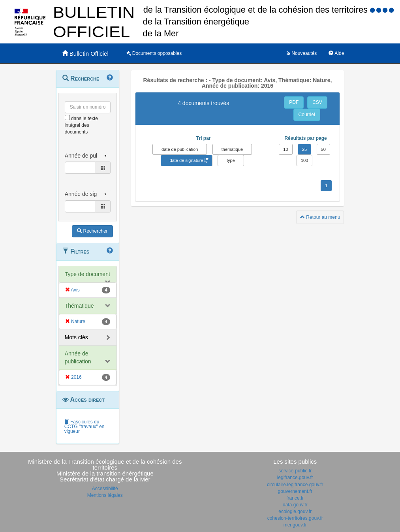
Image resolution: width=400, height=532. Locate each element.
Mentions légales (105, 495)
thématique (232, 149)
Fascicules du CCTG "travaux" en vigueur (85, 427)
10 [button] (285, 149)
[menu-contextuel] (67, 117)
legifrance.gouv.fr (295, 477)
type (231, 160)
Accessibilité (105, 489)
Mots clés (76, 337)
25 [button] (304, 149)
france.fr (295, 498)
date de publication (180, 149)
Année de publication (78, 357)
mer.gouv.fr (295, 525)
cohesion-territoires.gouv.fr (295, 518)
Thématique (79, 306)
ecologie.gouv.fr (295, 511)
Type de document (87, 274)
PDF (294, 102)
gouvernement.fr (295, 491)
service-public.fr (295, 471)
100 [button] (304, 160)
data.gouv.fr (295, 505)
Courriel (307, 115)
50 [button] (323, 149)
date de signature (187, 160)
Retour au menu (320, 217)
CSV (317, 102)
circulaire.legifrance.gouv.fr (295, 485)
